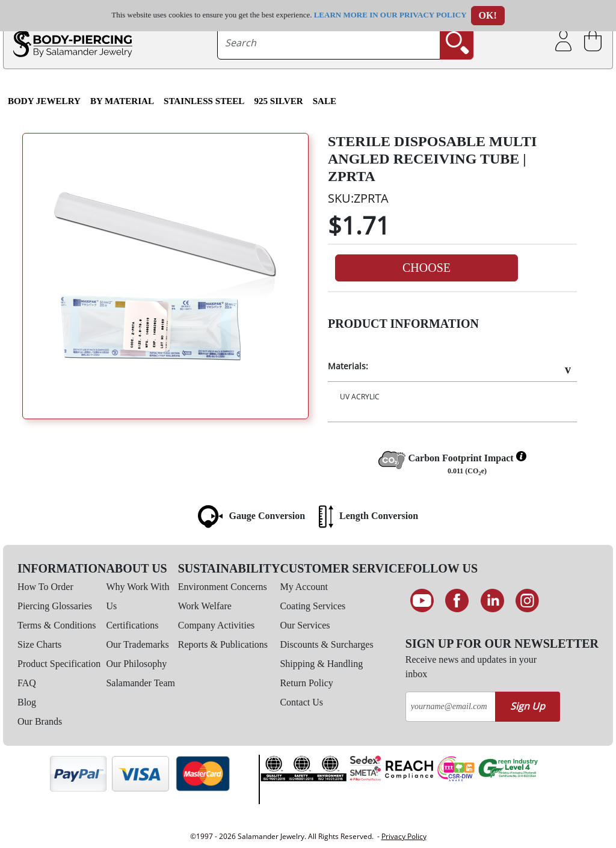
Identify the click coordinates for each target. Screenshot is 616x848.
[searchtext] (329, 43)
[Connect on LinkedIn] (492, 601)
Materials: (348, 366)
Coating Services (313, 606)
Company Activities (217, 625)
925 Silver (278, 101)
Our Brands (40, 721)
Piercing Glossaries (55, 606)
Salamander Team (140, 683)
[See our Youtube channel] (422, 601)
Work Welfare (205, 606)
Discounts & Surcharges (326, 644)
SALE (325, 101)
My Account (304, 587)
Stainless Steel (204, 101)
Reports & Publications (223, 644)
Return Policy (306, 683)
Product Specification (59, 664)
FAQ (27, 683)
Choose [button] (427, 268)
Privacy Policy (404, 836)
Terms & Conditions (57, 625)
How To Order (45, 587)
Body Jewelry (44, 101)
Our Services (305, 625)
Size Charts (39, 644)
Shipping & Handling (321, 664)
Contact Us (301, 702)
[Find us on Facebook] (457, 601)
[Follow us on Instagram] (528, 601)
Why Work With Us (137, 596)
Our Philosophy (136, 664)
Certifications (132, 625)
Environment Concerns (223, 587)
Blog (27, 702)
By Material (122, 101)
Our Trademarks (137, 644)
